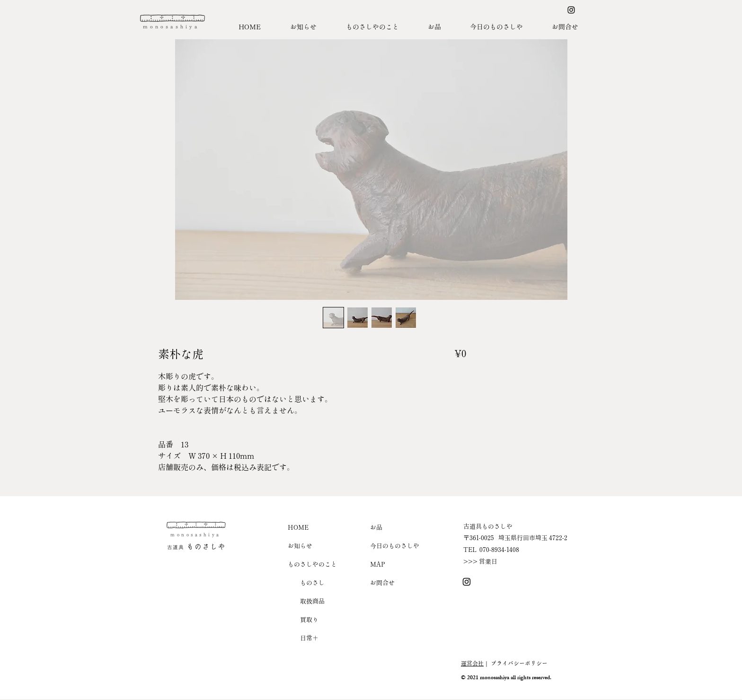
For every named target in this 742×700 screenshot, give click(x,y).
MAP (378, 564)
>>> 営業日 (480, 561)
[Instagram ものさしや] (571, 10)
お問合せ (382, 582)
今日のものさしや (395, 546)
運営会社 (472, 663)
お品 (376, 527)
